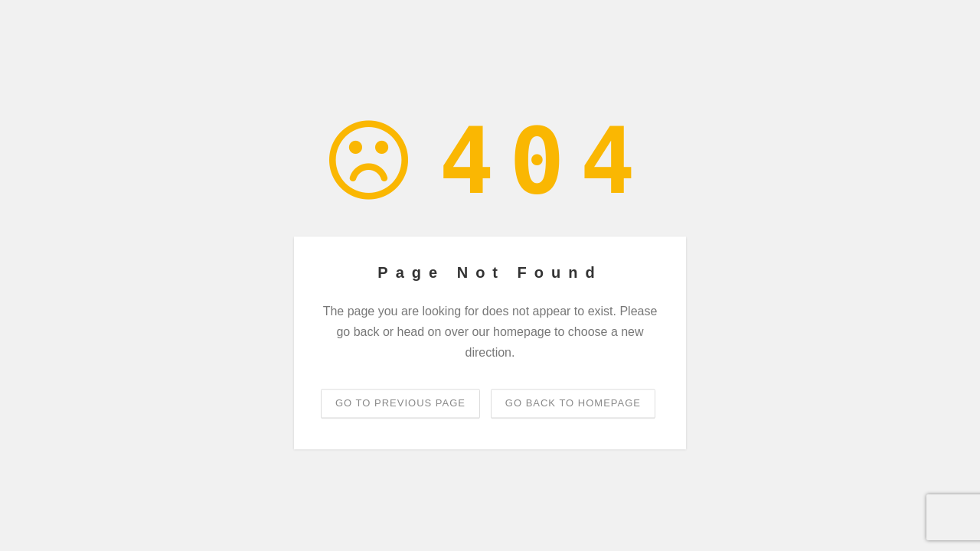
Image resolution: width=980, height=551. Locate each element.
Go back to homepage (573, 403)
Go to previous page (400, 403)
